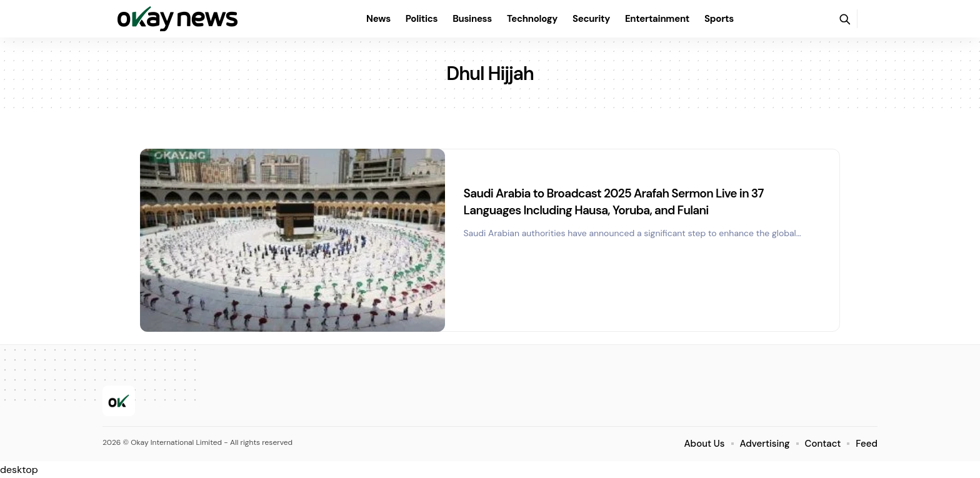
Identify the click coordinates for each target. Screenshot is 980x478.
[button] (844, 19)
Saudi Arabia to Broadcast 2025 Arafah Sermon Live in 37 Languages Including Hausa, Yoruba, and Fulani (629, 202)
